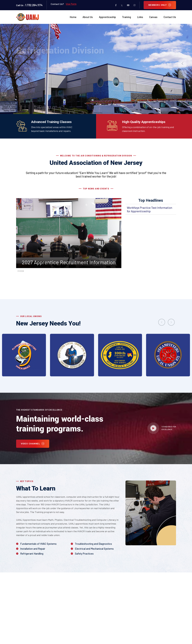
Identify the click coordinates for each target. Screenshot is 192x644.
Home (73, 17)
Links (140, 17)
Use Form (71, 4)
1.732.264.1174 (34, 5)
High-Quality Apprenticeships (144, 122)
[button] (182, 64)
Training (126, 17)
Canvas (153, 17)
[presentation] (162, 322)
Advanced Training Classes (51, 122)
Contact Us (170, 17)
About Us (88, 17)
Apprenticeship (107, 17)
